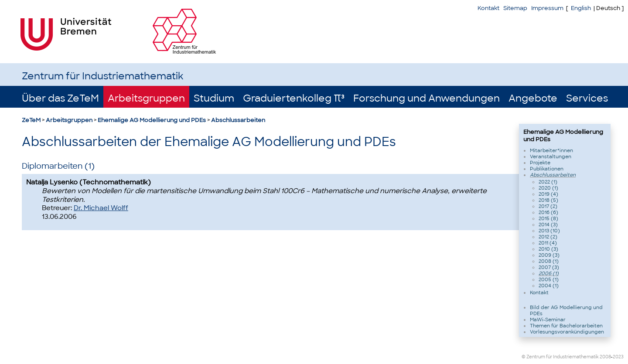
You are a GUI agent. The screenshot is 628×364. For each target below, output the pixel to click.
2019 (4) (548, 194)
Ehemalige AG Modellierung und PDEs (152, 120)
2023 (618, 357)
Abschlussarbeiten (238, 120)
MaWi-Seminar (548, 320)
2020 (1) (548, 188)
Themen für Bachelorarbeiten (566, 326)
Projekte (540, 163)
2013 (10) (549, 231)
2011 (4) (548, 243)
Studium (214, 98)
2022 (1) (548, 182)
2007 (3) (549, 267)
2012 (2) (548, 237)
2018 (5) (548, 200)
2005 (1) (549, 279)
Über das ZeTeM (60, 98)
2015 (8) (548, 218)
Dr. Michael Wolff (101, 208)
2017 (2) (548, 206)
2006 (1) (549, 273)
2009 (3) (549, 255)
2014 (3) (548, 225)
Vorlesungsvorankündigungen (567, 332)
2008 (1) (549, 261)
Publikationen (547, 169)
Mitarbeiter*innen (551, 150)
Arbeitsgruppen (146, 98)
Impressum (547, 8)
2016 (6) (548, 212)
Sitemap (515, 8)
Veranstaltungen (551, 156)
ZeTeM (31, 120)
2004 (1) (549, 286)
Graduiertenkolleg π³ (294, 98)
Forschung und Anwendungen (427, 98)
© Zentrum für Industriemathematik (560, 357)
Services (587, 98)
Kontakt (488, 8)
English (581, 8)
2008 (605, 357)
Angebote (533, 98)
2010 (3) (548, 249)
